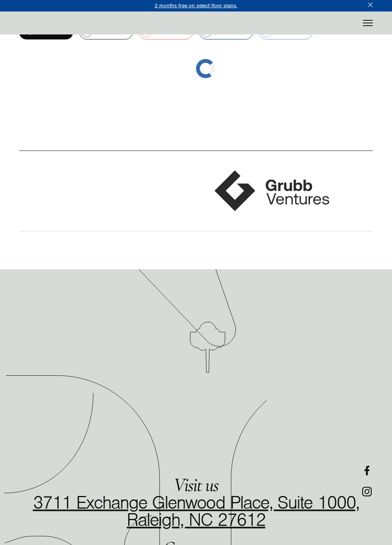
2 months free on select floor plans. (196, 6)
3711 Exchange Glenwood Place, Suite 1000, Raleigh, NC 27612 (196, 511)
